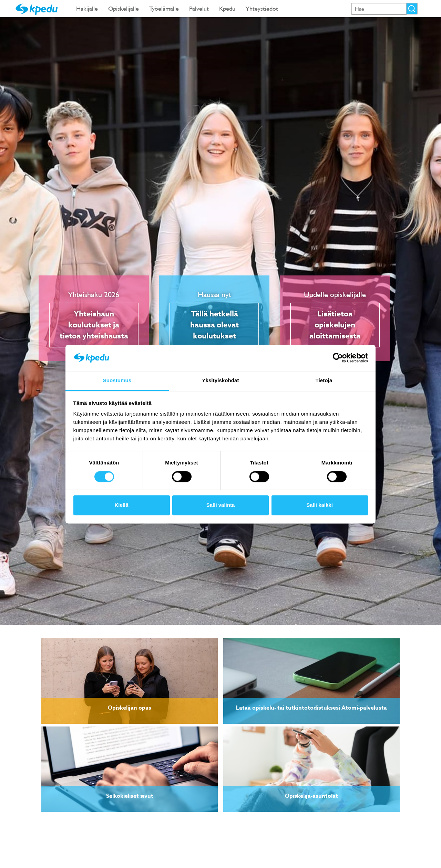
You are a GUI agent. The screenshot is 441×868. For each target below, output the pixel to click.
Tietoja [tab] (324, 381)
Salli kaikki (320, 505)
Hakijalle (87, 8)
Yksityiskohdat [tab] (220, 381)
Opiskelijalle (124, 8)
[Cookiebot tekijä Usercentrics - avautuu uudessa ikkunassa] (338, 358)
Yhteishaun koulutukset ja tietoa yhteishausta (94, 325)
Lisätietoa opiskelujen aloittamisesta (335, 325)
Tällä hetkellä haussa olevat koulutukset (214, 325)
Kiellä (121, 505)
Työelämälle (164, 8)
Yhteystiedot (262, 8)
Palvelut (199, 8)
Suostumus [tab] (117, 381)
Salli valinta (221, 505)
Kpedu (227, 8)
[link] (130, 681)
